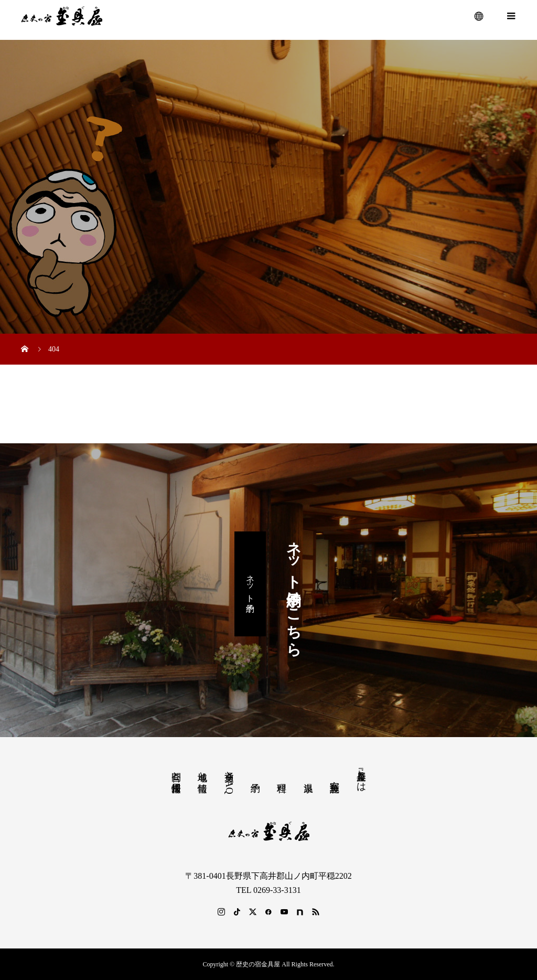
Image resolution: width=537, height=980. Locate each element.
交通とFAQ (229, 780)
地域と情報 (202, 771)
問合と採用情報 (176, 771)
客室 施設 (335, 775)
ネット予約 (250, 584)
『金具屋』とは (361, 776)
